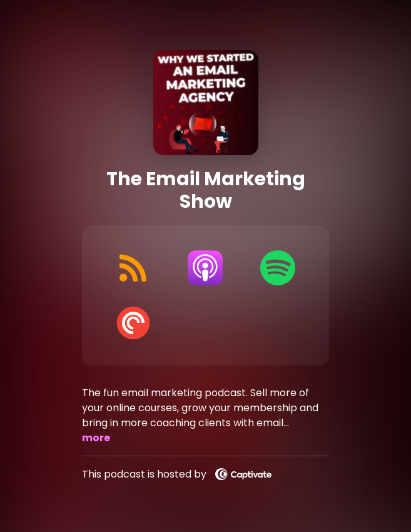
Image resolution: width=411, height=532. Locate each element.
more (96, 438)
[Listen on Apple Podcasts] (205, 268)
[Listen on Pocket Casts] (133, 323)
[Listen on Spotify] (277, 268)
